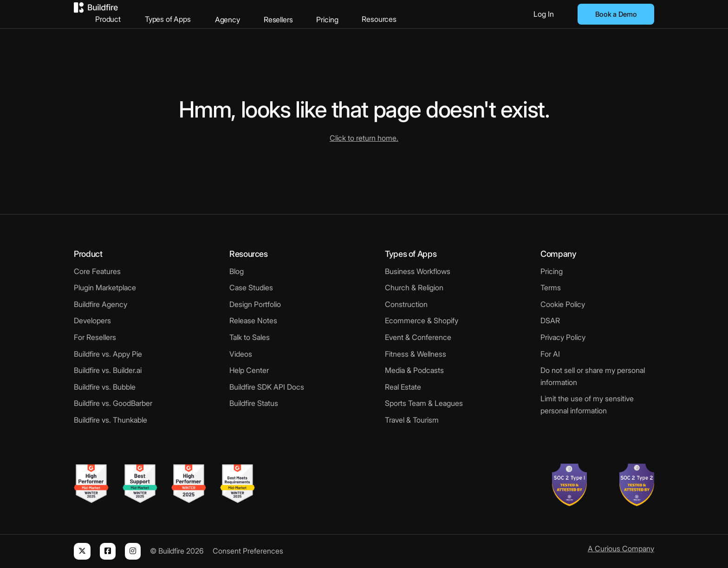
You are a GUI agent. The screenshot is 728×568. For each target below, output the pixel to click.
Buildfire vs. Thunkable (110, 420)
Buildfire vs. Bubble (105, 387)
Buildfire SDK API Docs (267, 387)
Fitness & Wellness (416, 354)
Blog (237, 271)
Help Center (249, 370)
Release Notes (253, 320)
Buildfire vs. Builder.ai (108, 370)
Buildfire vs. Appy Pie (108, 354)
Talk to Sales (250, 337)
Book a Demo (616, 14)
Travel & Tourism (412, 420)
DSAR (550, 320)
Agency (270, 14)
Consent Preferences (248, 551)
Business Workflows (418, 271)
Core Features (97, 271)
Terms (551, 287)
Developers (92, 320)
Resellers (321, 14)
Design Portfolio (255, 304)
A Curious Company (621, 548)
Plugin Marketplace (105, 287)
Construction (406, 304)
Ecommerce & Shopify (422, 320)
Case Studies (251, 287)
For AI (550, 354)
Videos (241, 354)
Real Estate (403, 387)
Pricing (369, 14)
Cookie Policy (563, 304)
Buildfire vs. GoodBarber (113, 403)
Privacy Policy (563, 337)
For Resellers (95, 337)
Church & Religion (414, 287)
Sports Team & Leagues (424, 403)
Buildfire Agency (101, 304)
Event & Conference (418, 337)
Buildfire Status (254, 403)
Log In (544, 14)
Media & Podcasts (414, 370)
